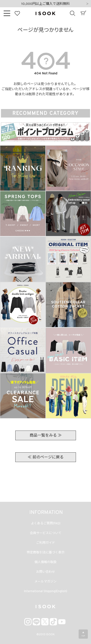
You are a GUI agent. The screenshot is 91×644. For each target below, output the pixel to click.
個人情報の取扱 (45, 562)
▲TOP (83, 634)
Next (87, 4)
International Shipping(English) (46, 591)
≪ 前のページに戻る (46, 457)
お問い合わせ (46, 572)
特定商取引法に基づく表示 (46, 553)
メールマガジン (45, 582)
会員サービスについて (46, 533)
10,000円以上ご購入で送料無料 (45, 4)
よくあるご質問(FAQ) (46, 524)
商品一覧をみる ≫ (46, 436)
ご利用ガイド (46, 543)
